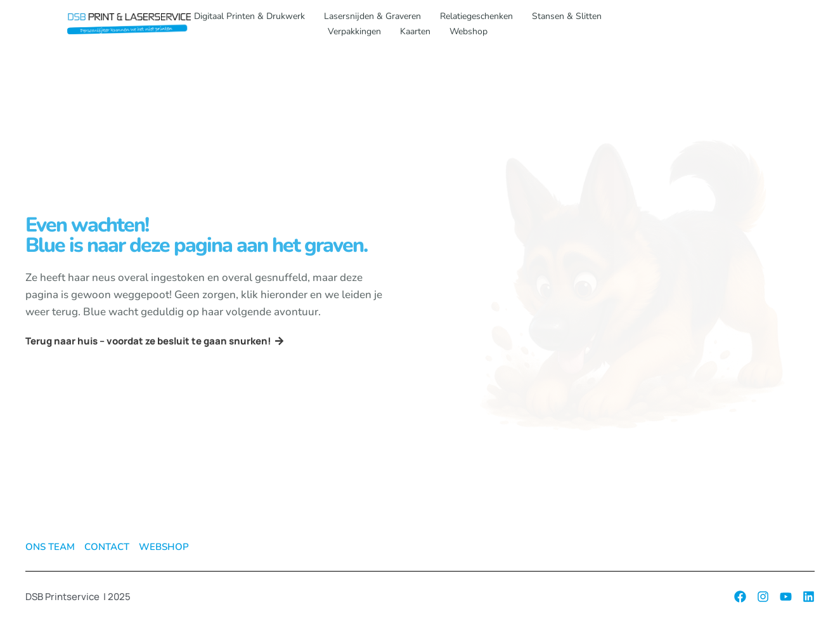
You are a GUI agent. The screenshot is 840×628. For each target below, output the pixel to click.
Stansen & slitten (567, 16)
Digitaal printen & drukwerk (249, 16)
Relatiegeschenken (476, 16)
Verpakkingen (354, 31)
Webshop (468, 31)
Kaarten (415, 31)
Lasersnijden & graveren (372, 16)
